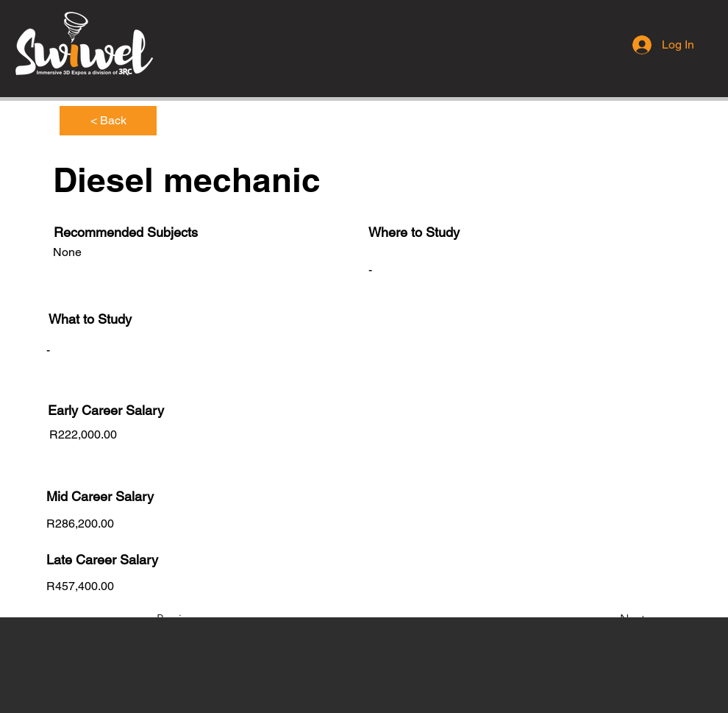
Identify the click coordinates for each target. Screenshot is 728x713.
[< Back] (108, 121)
